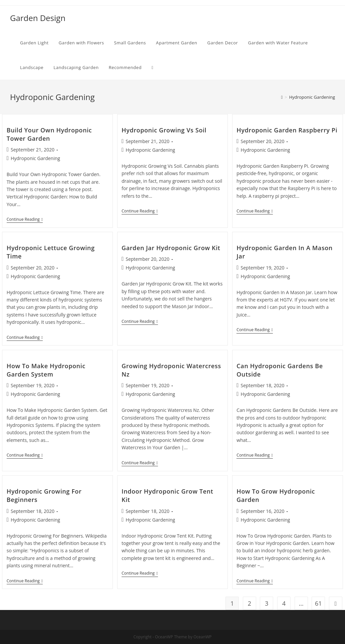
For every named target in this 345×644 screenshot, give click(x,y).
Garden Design (38, 18)
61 (318, 603)
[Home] (282, 97)
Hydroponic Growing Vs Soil (164, 130)
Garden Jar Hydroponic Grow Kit (171, 248)
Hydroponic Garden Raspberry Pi (287, 130)
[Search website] (152, 67)
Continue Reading (25, 220)
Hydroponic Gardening (35, 158)
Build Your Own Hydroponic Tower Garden (49, 134)
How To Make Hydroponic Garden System (46, 370)
